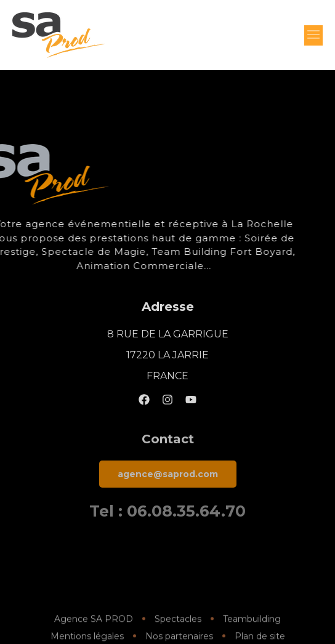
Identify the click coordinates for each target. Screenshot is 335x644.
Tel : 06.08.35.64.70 (167, 511)
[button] (313, 35)
